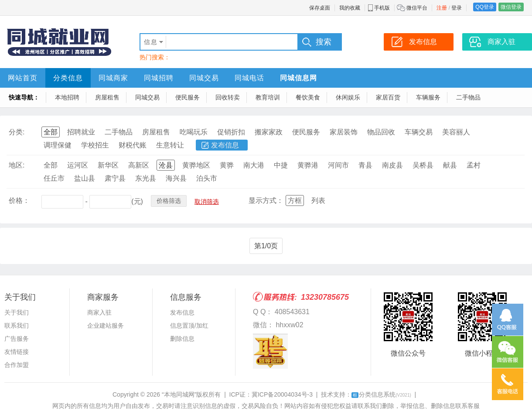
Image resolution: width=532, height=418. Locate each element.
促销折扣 (231, 132)
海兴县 (176, 178)
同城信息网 (298, 78)
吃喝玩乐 (194, 132)
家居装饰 (344, 132)
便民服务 (188, 97)
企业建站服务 (106, 325)
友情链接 (17, 352)
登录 (457, 8)
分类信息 (68, 78)
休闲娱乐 (348, 97)
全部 (51, 132)
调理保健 (58, 145)
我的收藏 (350, 8)
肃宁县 (115, 178)
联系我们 (17, 325)
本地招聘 (67, 97)
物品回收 (381, 132)
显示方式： (266, 200)
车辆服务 (428, 97)
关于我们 (17, 312)
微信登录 (511, 7)
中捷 (281, 165)
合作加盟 (17, 365)
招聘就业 (81, 132)
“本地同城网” (179, 394)
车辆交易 (419, 132)
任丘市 (54, 178)
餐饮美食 (308, 97)
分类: (17, 132)
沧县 (166, 165)
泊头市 (207, 178)
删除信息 (182, 339)
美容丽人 (456, 132)
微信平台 (417, 8)
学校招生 (95, 145)
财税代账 (133, 145)
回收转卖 (228, 97)
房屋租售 (107, 97)
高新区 (139, 165)
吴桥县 (423, 165)
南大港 (254, 165)
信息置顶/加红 (189, 325)
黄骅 (227, 165)
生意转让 (170, 145)
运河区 (78, 165)
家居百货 (388, 97)
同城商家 (113, 78)
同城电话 (249, 78)
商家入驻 (99, 312)
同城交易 (204, 78)
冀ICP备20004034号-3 (282, 394)
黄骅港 (308, 165)
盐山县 (85, 178)
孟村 (474, 165)
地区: (17, 165)
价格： (19, 200)
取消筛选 (207, 202)
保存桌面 (320, 8)
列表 (318, 200)
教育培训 (268, 97)
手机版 (382, 8)
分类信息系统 (381, 394)
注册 (442, 8)
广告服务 (17, 339)
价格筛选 (169, 201)
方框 (295, 200)
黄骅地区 (196, 165)
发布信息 (225, 145)
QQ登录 (485, 7)
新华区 (108, 165)
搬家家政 (269, 132)
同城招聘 (159, 78)
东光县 (146, 178)
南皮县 (392, 165)
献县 (450, 165)
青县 (365, 165)
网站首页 (23, 78)
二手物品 (468, 97)
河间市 (338, 165)
